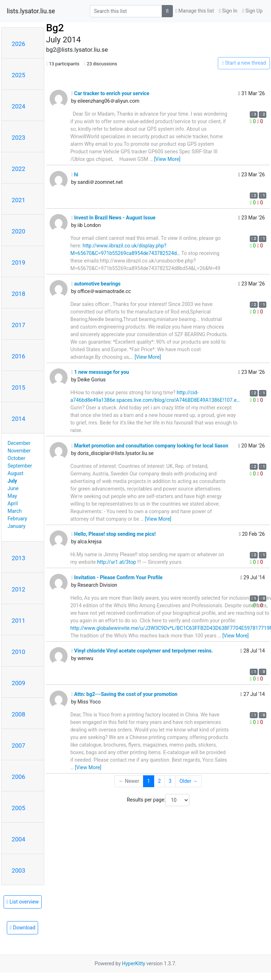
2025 (19, 75)
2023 (19, 138)
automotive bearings (96, 284)
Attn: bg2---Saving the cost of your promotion (124, 694)
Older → (189, 781)
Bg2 (55, 28)
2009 (19, 683)
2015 (19, 387)
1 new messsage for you (100, 372)
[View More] (167, 159)
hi (75, 175)
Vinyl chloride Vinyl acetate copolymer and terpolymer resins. (142, 651)
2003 (19, 870)
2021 (19, 200)
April (13, 503)
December (19, 443)
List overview (23, 902)
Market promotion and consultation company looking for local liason (150, 446)
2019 (19, 263)
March (15, 511)
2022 (19, 169)
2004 (19, 839)
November (19, 451)
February (17, 519)
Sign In (228, 11)
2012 (19, 589)
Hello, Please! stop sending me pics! (114, 534)
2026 (19, 44)
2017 (19, 325)
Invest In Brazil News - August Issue (113, 218)
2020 (19, 231)
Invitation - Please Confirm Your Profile (117, 577)
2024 (19, 106)
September (20, 466)
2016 (19, 356)
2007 (19, 746)
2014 (19, 419)
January (17, 526)
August (15, 473)
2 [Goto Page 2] (159, 781)
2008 (19, 714)
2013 (19, 558)
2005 (19, 808)
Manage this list (195, 11)
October (16, 458)
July (12, 481)
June (13, 488)
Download (22, 928)
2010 (19, 652)
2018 (19, 294)
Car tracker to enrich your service (110, 93)
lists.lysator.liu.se (31, 11)
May (12, 496)
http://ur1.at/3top (116, 562)
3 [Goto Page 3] (170, 781)
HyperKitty (134, 963)
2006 (19, 777)
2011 (19, 621)
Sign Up (252, 11)
